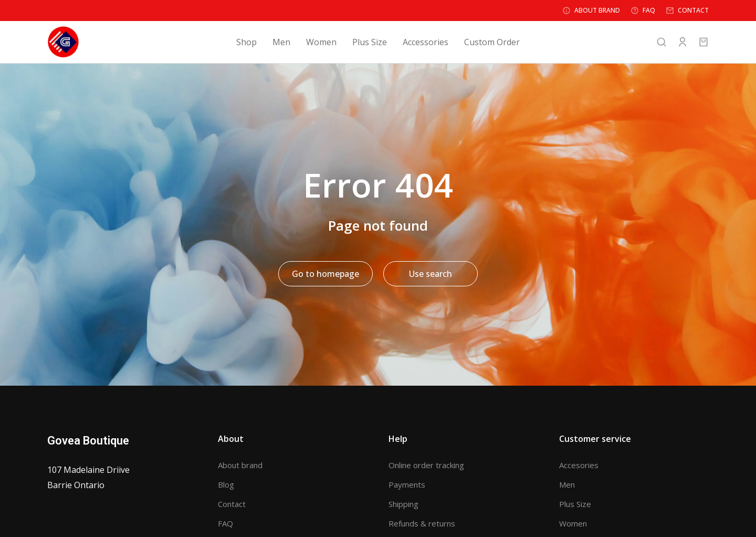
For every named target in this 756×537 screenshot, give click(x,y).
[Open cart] (703, 42)
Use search (430, 274)
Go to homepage (325, 274)
